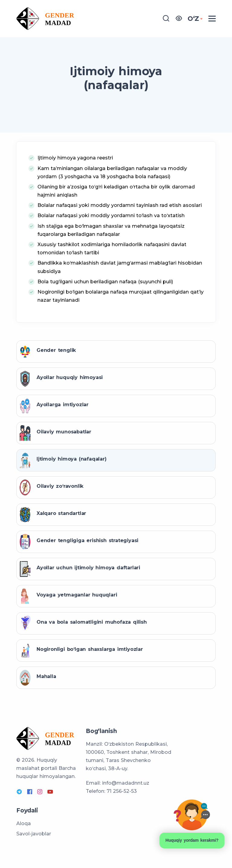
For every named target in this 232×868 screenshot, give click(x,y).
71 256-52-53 (122, 791)
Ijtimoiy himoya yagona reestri (75, 158)
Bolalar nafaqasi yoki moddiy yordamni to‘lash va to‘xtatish (111, 215)
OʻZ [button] (193, 19)
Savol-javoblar (34, 834)
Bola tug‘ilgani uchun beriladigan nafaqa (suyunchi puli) (105, 282)
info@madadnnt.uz (126, 783)
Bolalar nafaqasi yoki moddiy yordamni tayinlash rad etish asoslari (120, 205)
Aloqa (24, 823)
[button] (179, 19)
